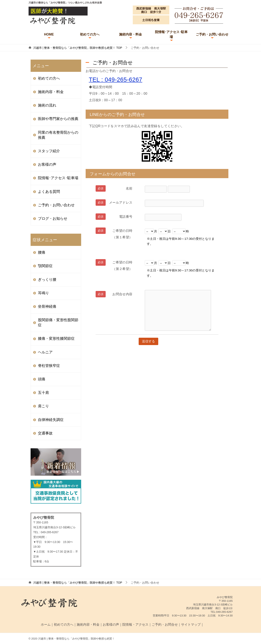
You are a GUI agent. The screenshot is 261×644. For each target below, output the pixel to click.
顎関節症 (45, 266)
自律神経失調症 (51, 420)
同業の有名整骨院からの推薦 (58, 135)
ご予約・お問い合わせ (212, 34)
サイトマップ (191, 625)
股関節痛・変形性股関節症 (58, 323)
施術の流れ (47, 105)
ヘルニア (45, 352)
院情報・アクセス (135, 625)
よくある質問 (49, 192)
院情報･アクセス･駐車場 (171, 34)
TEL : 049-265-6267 (116, 80)
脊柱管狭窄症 (49, 366)
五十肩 (43, 393)
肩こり (43, 406)
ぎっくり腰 (47, 280)
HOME (49, 34)
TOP (78, 48)
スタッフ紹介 (49, 151)
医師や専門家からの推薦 (58, 119)
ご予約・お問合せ (165, 625)
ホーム (46, 625)
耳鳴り (43, 293)
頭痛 (42, 379)
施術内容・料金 (130, 34)
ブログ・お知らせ (53, 219)
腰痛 (42, 252)
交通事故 (45, 433)
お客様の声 (47, 164)
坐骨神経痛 (47, 306)
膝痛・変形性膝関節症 (56, 339)
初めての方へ (90, 34)
